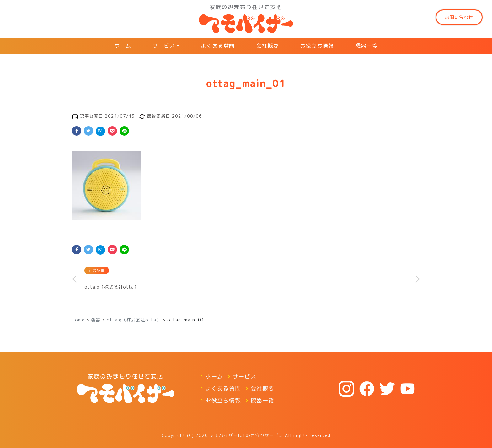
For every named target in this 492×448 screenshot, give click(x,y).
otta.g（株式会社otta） (112, 287)
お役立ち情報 (317, 46)
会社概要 (267, 46)
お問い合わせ (459, 17)
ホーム (123, 46)
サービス (164, 46)
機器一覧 (366, 46)
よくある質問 (218, 46)
